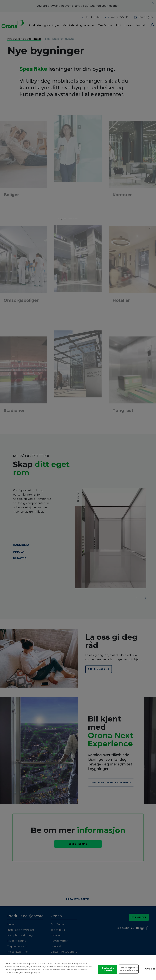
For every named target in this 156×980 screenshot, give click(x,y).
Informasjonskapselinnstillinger (129, 969)
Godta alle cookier (108, 969)
